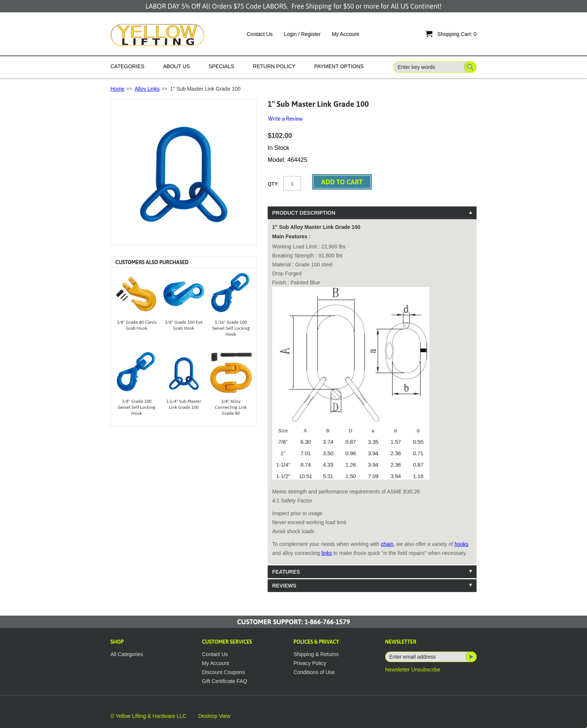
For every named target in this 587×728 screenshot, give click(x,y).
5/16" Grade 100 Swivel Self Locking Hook (231, 328)
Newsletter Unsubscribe (413, 670)
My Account (345, 34)
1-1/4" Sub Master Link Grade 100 (184, 404)
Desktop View (214, 716)
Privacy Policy (310, 663)
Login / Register (302, 34)
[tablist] (372, 399)
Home (117, 89)
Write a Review (285, 119)
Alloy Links (147, 89)
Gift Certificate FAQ (225, 681)
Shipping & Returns (316, 654)
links (327, 553)
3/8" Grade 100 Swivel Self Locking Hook (137, 407)
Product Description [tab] (304, 213)
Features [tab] (286, 572)
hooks (461, 544)
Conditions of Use (314, 672)
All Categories (127, 654)
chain (387, 544)
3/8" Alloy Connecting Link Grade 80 (231, 407)
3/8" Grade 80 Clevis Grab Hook (136, 325)
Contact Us (260, 34)
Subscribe (471, 657)
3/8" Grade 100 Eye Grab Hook (184, 325)
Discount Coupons (223, 672)
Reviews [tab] (284, 586)
